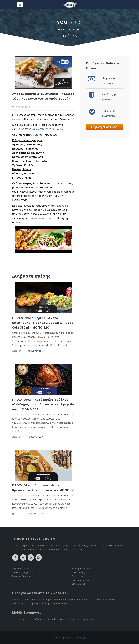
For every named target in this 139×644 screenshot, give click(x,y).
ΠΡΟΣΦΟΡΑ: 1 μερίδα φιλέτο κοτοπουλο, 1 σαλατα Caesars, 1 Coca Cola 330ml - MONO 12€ (43, 323)
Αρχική (65, 35)
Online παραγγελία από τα (33, 129)
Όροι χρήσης (79, 576)
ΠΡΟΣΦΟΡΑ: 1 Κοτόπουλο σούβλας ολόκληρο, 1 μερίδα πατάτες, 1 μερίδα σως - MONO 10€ (43, 404)
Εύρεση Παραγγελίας (23, 572)
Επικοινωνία (78, 584)
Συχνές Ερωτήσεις (22, 568)
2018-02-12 (21, 107)
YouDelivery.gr (79, 637)
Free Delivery (79, 572)
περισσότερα (36, 351)
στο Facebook (59, 206)
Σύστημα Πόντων (21, 576)
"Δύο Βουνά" (57, 129)
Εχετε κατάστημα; (81, 580)
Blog (75, 35)
